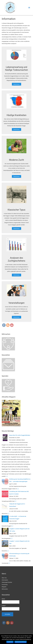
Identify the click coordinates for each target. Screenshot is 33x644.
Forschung (5, 584)
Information (5, 580)
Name (3, 599)
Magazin (4, 587)
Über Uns (4, 578)
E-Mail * (4, 606)
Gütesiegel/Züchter (7, 582)
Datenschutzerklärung (21, 642)
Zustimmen (10, 642)
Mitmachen (5, 589)
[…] (7, 476)
